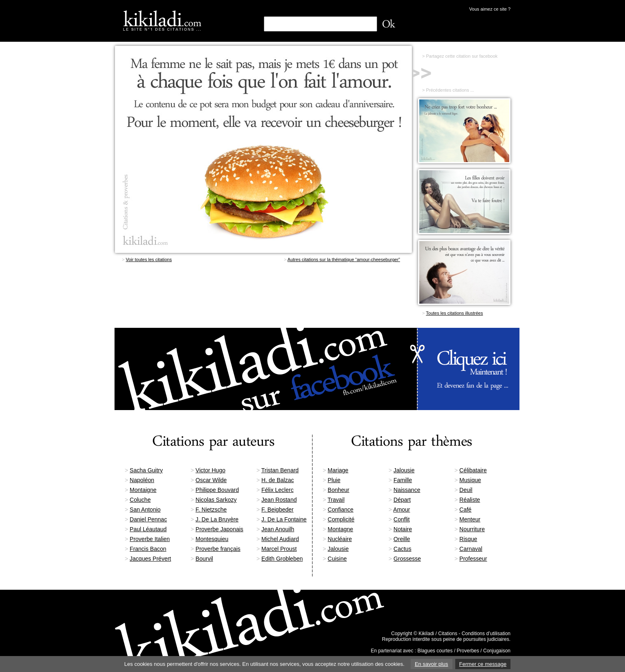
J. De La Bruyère (217, 519)
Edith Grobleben (282, 559)
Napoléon (142, 480)
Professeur (473, 559)
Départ (402, 500)
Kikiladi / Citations (438, 634)
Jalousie (404, 470)
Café (465, 510)
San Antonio (145, 510)
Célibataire (473, 470)
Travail (336, 500)
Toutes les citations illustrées (454, 313)
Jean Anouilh (278, 529)
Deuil (466, 490)
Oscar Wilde (211, 480)
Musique (470, 480)
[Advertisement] (263, 296)
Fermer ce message (483, 664)
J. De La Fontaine (284, 519)
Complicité (341, 519)
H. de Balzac (278, 480)
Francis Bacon (148, 549)
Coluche (140, 500)
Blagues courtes (435, 651)
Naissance (407, 490)
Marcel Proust (279, 549)
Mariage (338, 470)
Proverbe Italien (150, 539)
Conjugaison (497, 651)
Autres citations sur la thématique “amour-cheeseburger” (344, 259)
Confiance (341, 510)
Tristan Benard (280, 470)
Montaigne (143, 490)
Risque (468, 539)
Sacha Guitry (146, 470)
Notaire (403, 529)
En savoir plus (432, 664)
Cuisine (337, 559)
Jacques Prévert (150, 559)
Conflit (402, 519)
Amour (401, 510)
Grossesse (407, 559)
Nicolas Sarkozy (216, 500)
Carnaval (471, 549)
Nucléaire (340, 539)
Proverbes (468, 651)
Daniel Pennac (148, 519)
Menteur (470, 519)
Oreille (402, 539)
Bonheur (338, 490)
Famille (403, 480)
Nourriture (472, 529)
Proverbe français (218, 549)
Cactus (402, 549)
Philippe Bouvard (217, 490)
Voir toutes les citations (149, 259)
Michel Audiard (280, 539)
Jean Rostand (279, 500)
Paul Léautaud (148, 529)
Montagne (340, 529)
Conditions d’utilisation (486, 634)
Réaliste (470, 500)
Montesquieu (212, 539)
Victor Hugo (210, 470)
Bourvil (204, 559)
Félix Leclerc (278, 490)
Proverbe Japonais (219, 529)
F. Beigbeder (278, 510)
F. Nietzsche (211, 510)
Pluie (334, 480)
